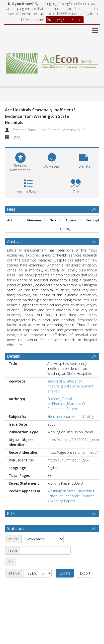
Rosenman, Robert (62, 409)
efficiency (74, 381)
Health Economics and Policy (71, 417)
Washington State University (70, 491)
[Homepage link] (52, 62)
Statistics (15, 528)
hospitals (55, 386)
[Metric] (43, 539)
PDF (11, 514)
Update (65, 573)
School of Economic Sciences (71, 496)
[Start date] (45, 550)
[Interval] (37, 573)
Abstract (15, 242)
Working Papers (63, 501)
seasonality (56, 381)
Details (13, 356)
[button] (84, 160)
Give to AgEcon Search (65, 20)
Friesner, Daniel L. (27, 130)
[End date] (41, 562)
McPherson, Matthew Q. (62, 130)
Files (11, 209)
